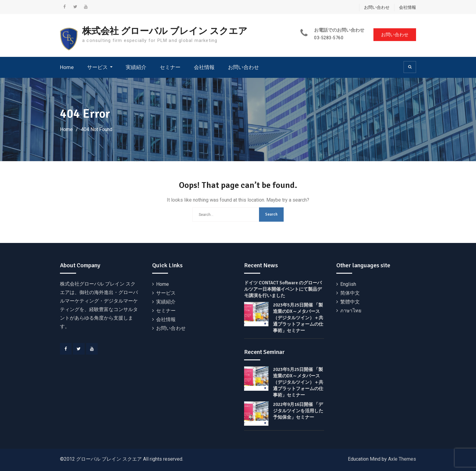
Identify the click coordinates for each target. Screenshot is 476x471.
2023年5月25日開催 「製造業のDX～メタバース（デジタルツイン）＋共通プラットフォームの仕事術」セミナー (298, 318)
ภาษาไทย (351, 311)
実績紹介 (136, 67)
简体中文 (350, 293)
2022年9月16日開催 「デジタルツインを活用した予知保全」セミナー (298, 411)
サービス (97, 67)
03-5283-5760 (329, 38)
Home (67, 67)
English (348, 284)
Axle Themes (402, 459)
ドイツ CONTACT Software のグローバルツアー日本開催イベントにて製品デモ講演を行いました (283, 289)
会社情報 (408, 7)
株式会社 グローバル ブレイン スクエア (165, 31)
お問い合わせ (377, 7)
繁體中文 (350, 302)
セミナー (170, 67)
